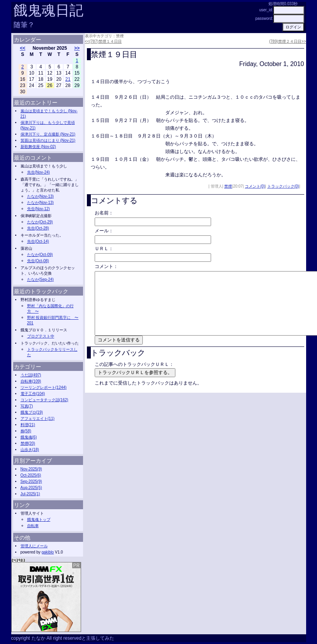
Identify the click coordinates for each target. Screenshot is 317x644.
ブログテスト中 (41, 336)
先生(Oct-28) (38, 228)
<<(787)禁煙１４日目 (103, 41)
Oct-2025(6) (31, 475)
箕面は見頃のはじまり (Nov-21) (48, 140)
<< (23, 48)
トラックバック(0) (283, 186)
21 (68, 79)
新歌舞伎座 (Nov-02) (38, 147)
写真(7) (27, 406)
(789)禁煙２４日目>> (287, 41)
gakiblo (48, 552)
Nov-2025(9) (31, 469)
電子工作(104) (33, 394)
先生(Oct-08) (38, 261)
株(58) (26, 431)
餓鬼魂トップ (39, 520)
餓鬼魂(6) (29, 437)
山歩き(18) (30, 450)
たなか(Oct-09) (40, 255)
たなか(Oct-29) (40, 222)
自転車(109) (31, 381)
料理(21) (28, 425)
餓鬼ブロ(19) (32, 412)
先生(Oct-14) (38, 241)
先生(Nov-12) (39, 209)
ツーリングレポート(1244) (44, 387)
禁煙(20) (28, 443)
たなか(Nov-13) (41, 196)
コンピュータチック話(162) (44, 400)
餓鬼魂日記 (49, 10)
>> (77, 48)
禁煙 (228, 186)
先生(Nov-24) (39, 172)
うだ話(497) (31, 375)
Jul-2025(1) (30, 494)
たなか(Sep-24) (41, 279)
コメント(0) (255, 186)
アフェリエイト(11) (38, 419)
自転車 (33, 526)
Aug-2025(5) (31, 488)
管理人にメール (34, 546)
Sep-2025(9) (31, 481)
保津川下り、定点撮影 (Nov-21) (48, 134)
